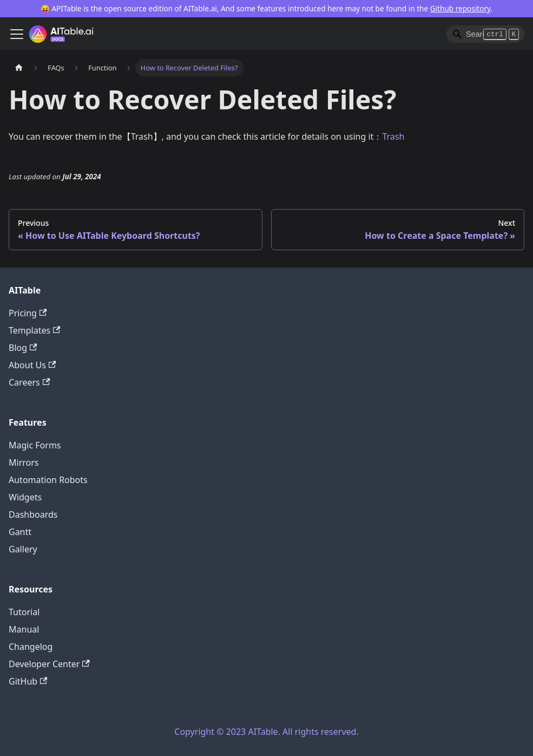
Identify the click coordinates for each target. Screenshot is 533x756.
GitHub (28, 681)
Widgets (25, 497)
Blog (23, 348)
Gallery (23, 549)
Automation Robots (48, 480)
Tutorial (24, 612)
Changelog (31, 647)
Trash (393, 136)
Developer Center (49, 664)
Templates (34, 330)
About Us (32, 365)
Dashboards (33, 514)
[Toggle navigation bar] (17, 34)
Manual (24, 629)
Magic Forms (35, 445)
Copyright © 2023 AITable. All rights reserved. (266, 732)
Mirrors (24, 462)
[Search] (485, 34)
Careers (29, 382)
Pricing (28, 313)
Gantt (20, 532)
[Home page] (19, 67)
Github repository (460, 8)
